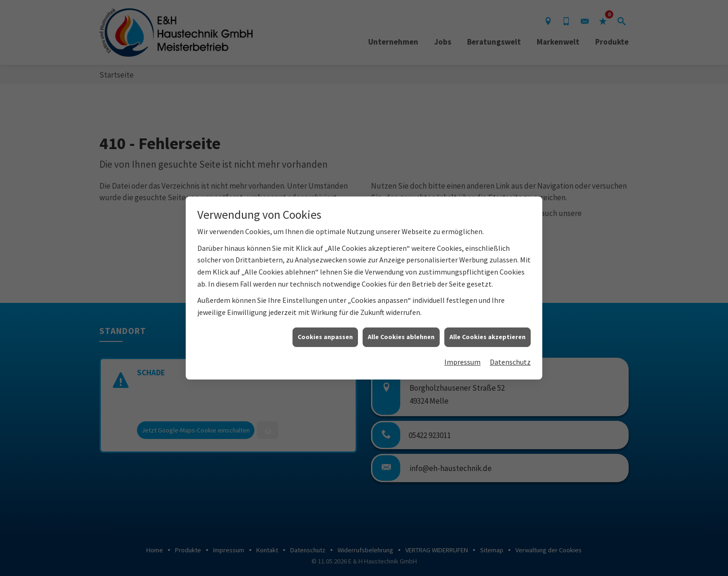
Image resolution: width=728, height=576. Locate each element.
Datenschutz (510, 353)
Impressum (462, 353)
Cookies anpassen (325, 328)
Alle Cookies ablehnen (401, 328)
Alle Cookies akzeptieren (487, 328)
